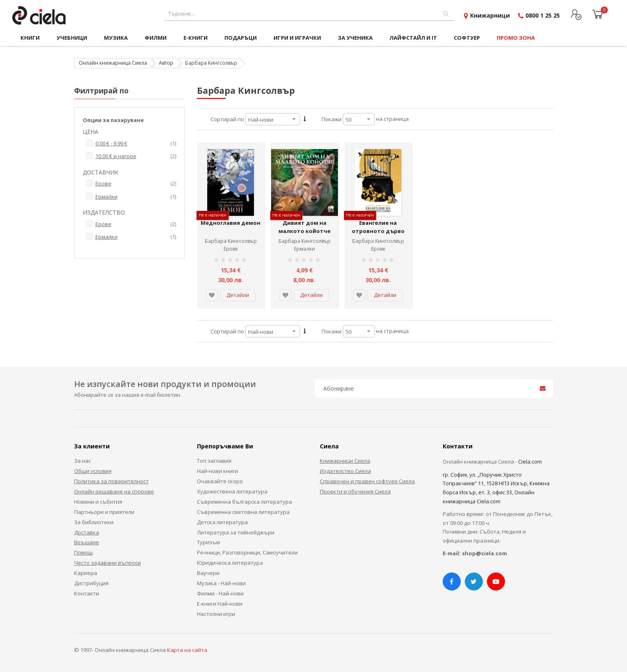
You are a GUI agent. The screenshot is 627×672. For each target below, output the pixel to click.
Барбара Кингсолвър (231, 241)
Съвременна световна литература (243, 512)
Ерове (231, 249)
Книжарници (490, 15)
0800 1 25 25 (543, 15)
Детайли (238, 295)
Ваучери (208, 573)
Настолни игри (216, 614)
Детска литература (222, 522)
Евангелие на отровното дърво (378, 227)
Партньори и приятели (104, 512)
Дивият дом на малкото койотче (304, 227)
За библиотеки (94, 522)
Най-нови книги (217, 471)
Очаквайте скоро (220, 481)
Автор (166, 63)
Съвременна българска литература (244, 502)
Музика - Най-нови (221, 583)
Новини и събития (98, 502)
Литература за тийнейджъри (236, 532)
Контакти (87, 593)
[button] (212, 295)
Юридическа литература (230, 563)
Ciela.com (530, 462)
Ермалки (304, 249)
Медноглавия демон (231, 223)
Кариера (86, 573)
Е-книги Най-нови (220, 604)
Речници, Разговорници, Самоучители (247, 552)
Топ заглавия (214, 461)
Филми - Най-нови (220, 593)
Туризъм (208, 542)
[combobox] (309, 14)
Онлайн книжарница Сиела (113, 63)
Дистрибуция (91, 583)
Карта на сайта (187, 650)
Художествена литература (232, 491)
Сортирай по (227, 119)
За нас (83, 461)
